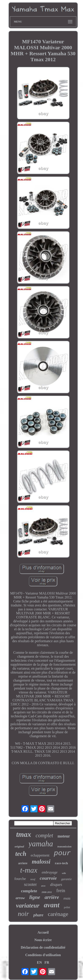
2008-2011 (47, 892)
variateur (28, 905)
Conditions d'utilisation (43, 955)
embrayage (50, 872)
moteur (64, 836)
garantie (66, 879)
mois (67, 898)
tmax (24, 834)
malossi (41, 862)
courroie (48, 878)
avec (43, 886)
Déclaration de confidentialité (43, 947)
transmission (65, 847)
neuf (33, 879)
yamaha (41, 844)
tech (21, 854)
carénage (58, 914)
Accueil (43, 932)
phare (38, 915)
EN (39, 962)
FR (47, 962)
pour (62, 853)
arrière (52, 897)
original (19, 846)
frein (61, 891)
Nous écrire (43, 940)
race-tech (61, 863)
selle (64, 873)
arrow (20, 898)
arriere (23, 863)
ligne (35, 897)
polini (67, 907)
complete (29, 891)
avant (52, 905)
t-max (29, 870)
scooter (31, 884)
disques (56, 885)
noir (23, 914)
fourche (20, 879)
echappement (40, 855)
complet (44, 835)
